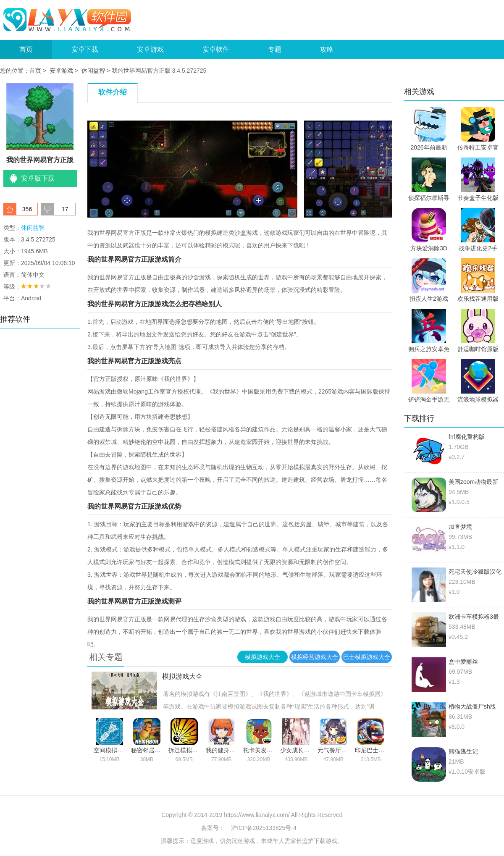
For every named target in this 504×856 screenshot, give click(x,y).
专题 (275, 49)
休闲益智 (93, 71)
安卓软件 (216, 49)
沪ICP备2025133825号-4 (264, 828)
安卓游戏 (150, 49)
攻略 (327, 49)
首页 (26, 49)
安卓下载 (85, 49)
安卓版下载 (38, 178)
